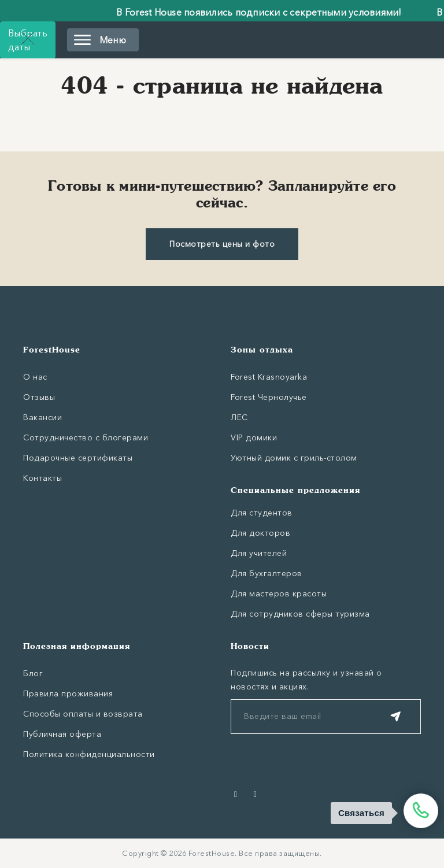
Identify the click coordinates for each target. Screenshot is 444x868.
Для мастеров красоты (279, 593)
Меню (100, 40)
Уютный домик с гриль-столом (294, 458)
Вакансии (42, 417)
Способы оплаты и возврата (83, 714)
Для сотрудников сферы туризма (300, 614)
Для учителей (259, 553)
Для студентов (262, 513)
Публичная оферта (62, 734)
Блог (33, 673)
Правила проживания (68, 693)
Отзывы (39, 397)
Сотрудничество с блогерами (86, 437)
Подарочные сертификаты (78, 458)
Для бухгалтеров (267, 573)
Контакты (42, 478)
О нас (35, 377)
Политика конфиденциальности (89, 754)
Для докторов (260, 533)
